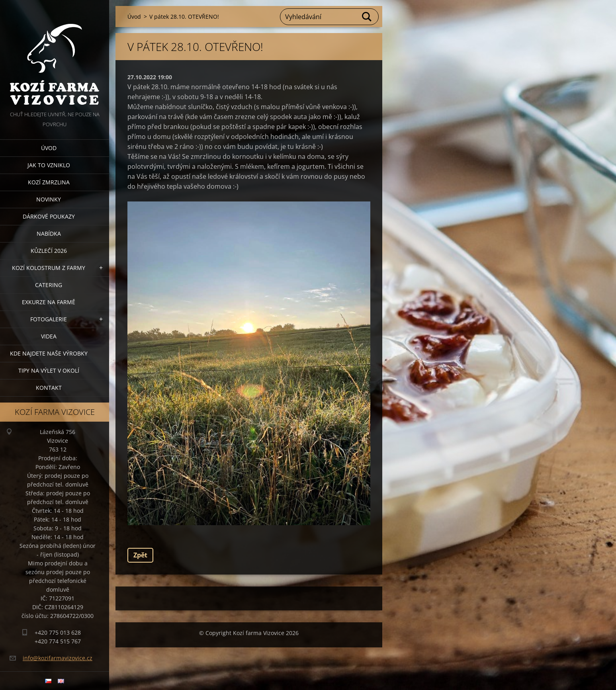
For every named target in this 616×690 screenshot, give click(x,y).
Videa (49, 336)
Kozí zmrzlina (49, 182)
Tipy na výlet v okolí (49, 370)
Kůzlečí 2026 (49, 251)
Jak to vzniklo (49, 165)
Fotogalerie (49, 319)
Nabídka (49, 234)
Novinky (49, 199)
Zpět (140, 555)
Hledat (367, 17)
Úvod (49, 148)
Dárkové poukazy (49, 216)
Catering (49, 285)
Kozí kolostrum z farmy (49, 268)
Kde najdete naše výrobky (49, 353)
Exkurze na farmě (49, 302)
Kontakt (49, 388)
